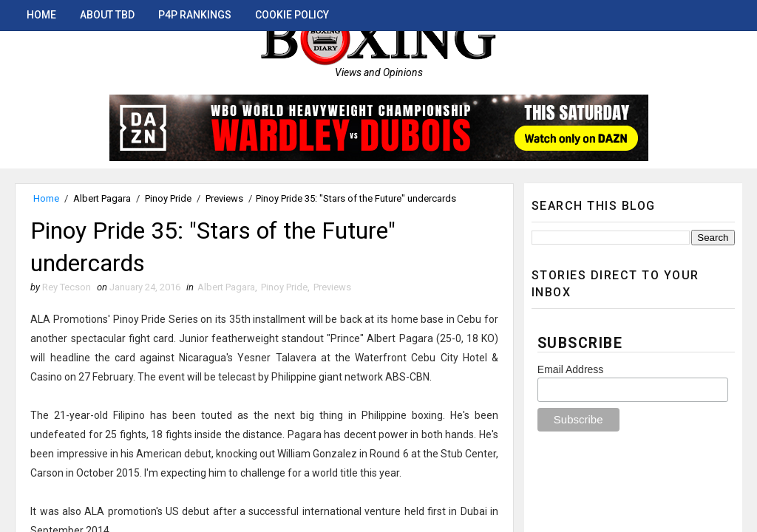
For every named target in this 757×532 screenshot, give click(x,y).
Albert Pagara (102, 198)
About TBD (107, 15)
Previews (224, 198)
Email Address (570, 369)
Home (41, 15)
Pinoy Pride (168, 198)
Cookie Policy (292, 15)
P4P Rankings (195, 15)
